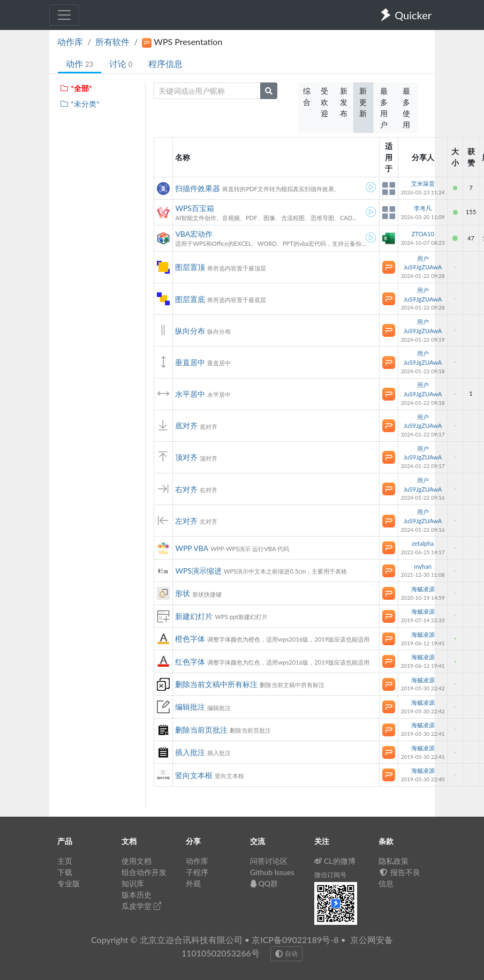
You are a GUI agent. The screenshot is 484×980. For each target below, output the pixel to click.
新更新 (363, 102)
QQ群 (264, 883)
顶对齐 (186, 457)
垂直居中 (190, 362)
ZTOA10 (422, 234)
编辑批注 (190, 707)
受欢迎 (324, 102)
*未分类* (80, 104)
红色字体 (190, 662)
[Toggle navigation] (64, 15)
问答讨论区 (269, 861)
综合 (307, 96)
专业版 (69, 883)
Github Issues (272, 872)
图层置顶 (190, 267)
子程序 (197, 872)
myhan (423, 566)
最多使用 (406, 108)
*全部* (76, 88)
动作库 (70, 42)
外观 (193, 883)
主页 (65, 861)
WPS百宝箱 (195, 208)
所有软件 (112, 42)
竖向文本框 (194, 775)
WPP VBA (192, 548)
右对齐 (186, 489)
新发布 (344, 102)
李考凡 (423, 208)
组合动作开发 (144, 872)
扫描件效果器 (198, 188)
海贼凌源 (423, 589)
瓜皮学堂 (141, 906)
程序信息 (165, 63)
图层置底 (190, 299)
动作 (80, 63)
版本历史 (137, 895)
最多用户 (384, 108)
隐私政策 (394, 861)
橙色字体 (190, 639)
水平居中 (190, 394)
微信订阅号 (330, 875)
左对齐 (186, 521)
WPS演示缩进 (198, 571)
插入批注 (190, 752)
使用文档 (137, 861)
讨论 (121, 63)
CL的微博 (335, 861)
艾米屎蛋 (423, 183)
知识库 (133, 883)
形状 (183, 593)
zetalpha (423, 543)
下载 (65, 872)
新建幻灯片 (194, 616)
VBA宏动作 (194, 234)
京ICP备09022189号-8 (295, 940)
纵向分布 (190, 331)
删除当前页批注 (201, 730)
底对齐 (186, 425)
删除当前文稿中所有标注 (216, 684)
